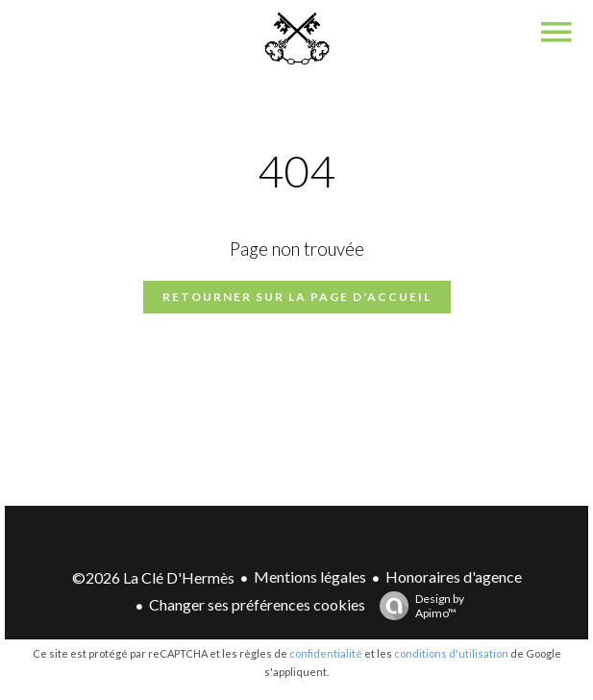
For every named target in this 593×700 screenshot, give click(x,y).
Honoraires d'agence (454, 576)
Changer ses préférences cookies (257, 604)
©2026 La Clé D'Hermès (153, 577)
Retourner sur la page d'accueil (297, 297)
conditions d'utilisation (451, 653)
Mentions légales (310, 576)
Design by (417, 606)
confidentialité (326, 653)
